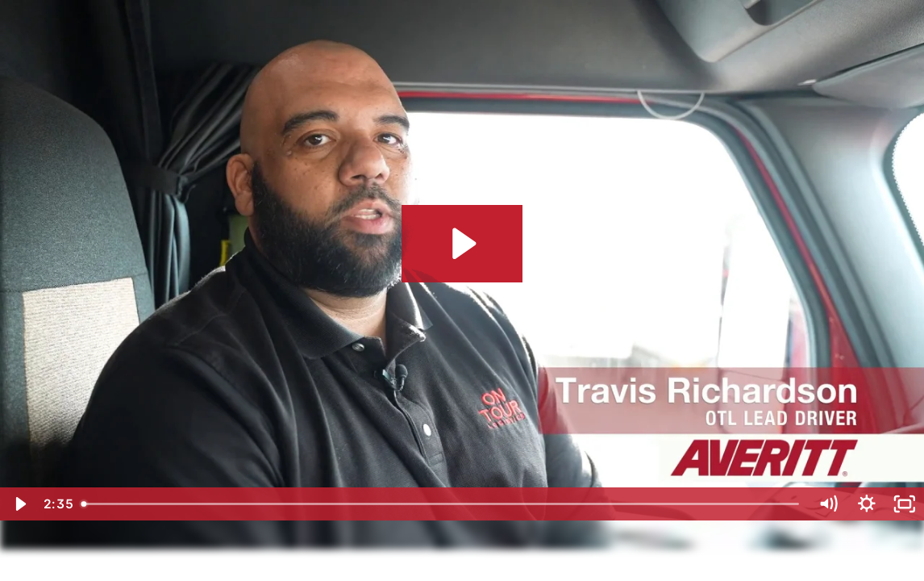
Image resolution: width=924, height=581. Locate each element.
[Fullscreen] (905, 504)
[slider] (441, 504)
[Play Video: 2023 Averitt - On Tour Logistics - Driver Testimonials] (462, 244)
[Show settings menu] (867, 504)
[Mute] (828, 504)
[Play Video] (19, 504)
